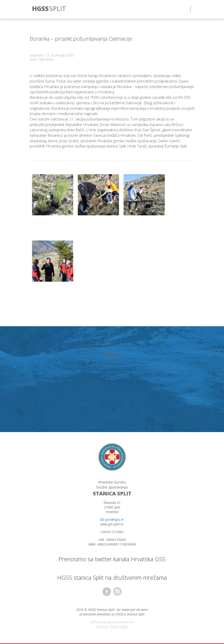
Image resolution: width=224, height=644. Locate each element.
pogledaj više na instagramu (112, 355)
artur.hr (102, 627)
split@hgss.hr (114, 520)
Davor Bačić (119, 627)
